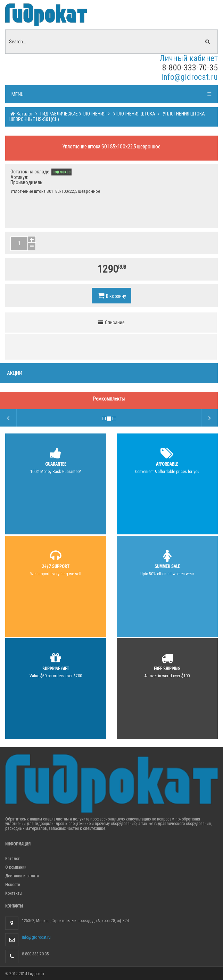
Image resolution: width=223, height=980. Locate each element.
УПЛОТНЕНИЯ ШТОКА (134, 114)
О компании (16, 867)
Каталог (24, 114)
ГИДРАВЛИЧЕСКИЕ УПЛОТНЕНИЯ (72, 114)
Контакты (14, 893)
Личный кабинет (189, 58)
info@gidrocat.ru (189, 77)
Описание (111, 323)
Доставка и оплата (22, 876)
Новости (13, 885)
